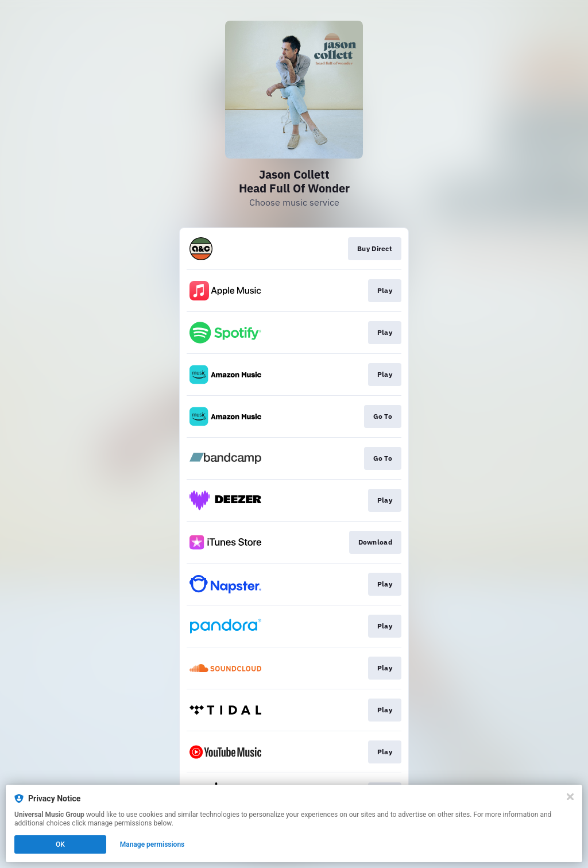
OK (60, 844)
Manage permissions (152, 844)
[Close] (570, 797)
